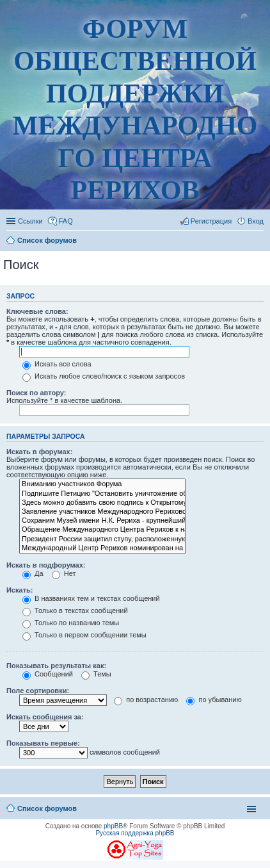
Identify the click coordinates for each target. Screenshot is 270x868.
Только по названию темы (71, 623)
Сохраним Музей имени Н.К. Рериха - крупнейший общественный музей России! (102, 521)
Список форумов (47, 808)
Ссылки (30, 221)
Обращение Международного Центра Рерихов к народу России (102, 530)
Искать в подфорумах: (46, 565)
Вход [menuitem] (256, 221)
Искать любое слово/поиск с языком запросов (104, 376)
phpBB (113, 826)
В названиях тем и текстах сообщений (91, 598)
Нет (64, 573)
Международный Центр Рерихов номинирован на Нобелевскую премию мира (102, 548)
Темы (96, 674)
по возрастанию (146, 700)
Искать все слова (57, 364)
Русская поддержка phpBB (135, 833)
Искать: (20, 590)
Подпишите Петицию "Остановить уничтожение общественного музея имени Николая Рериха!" (102, 494)
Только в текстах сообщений (75, 610)
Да (33, 573)
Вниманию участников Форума (102, 484)
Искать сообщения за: (45, 717)
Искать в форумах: (39, 452)
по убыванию (214, 700)
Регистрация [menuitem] (211, 221)
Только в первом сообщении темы (84, 635)
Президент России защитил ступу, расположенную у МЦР (102, 539)
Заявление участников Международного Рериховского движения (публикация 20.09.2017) (102, 512)
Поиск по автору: (36, 393)
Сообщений (48, 674)
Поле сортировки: (38, 691)
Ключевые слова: (37, 311)
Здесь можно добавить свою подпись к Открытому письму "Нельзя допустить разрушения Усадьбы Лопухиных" (102, 503)
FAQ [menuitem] (66, 221)
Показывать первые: (43, 743)
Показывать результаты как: (56, 666)
